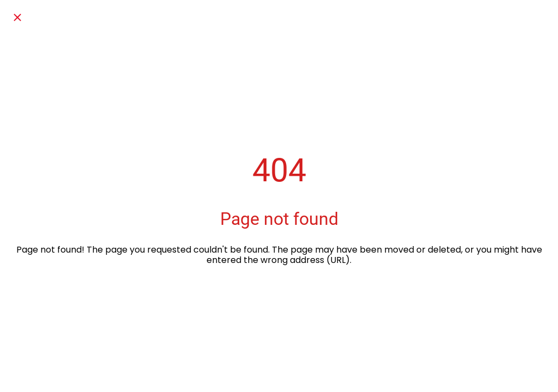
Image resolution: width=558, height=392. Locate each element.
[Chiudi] (17, 17)
